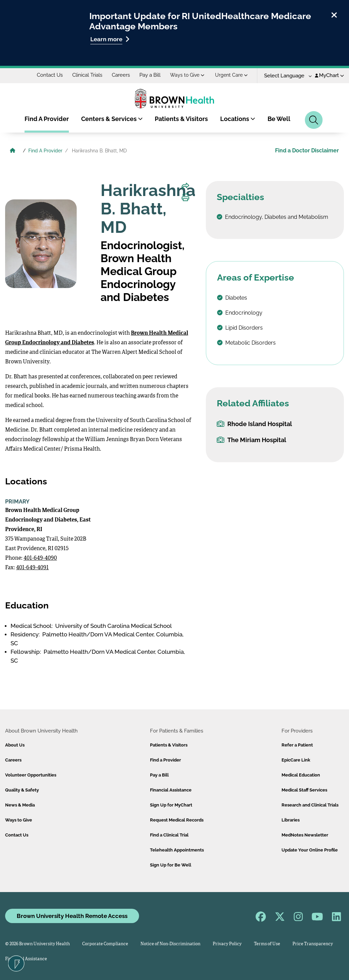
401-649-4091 (32, 568)
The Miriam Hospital (252, 440)
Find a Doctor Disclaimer (307, 150)
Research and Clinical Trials (310, 805)
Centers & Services (112, 119)
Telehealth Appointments (177, 850)
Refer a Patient (297, 745)
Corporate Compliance (105, 944)
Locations (238, 119)
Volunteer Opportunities (31, 775)
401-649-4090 (40, 558)
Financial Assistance (171, 790)
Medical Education (301, 775)
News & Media (20, 805)
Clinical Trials (87, 75)
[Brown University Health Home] (13, 151)
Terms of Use (267, 944)
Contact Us (50, 75)
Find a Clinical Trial (169, 835)
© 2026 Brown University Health (37, 944)
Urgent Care (231, 75)
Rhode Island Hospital (254, 424)
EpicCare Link (296, 760)
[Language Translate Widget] (285, 76)
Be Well (279, 119)
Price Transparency (313, 944)
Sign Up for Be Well (171, 865)
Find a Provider (165, 760)
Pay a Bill (150, 75)
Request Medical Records (177, 820)
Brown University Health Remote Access (72, 916)
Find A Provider (47, 119)
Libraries (291, 820)
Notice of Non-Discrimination (170, 944)
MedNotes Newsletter (305, 835)
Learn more (110, 39)
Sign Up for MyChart (171, 805)
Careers (121, 75)
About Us (15, 745)
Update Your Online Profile (310, 850)
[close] (334, 14)
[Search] (314, 120)
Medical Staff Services (304, 790)
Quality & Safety (22, 790)
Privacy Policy (227, 944)
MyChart (329, 75)
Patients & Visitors (181, 119)
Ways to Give (187, 75)
